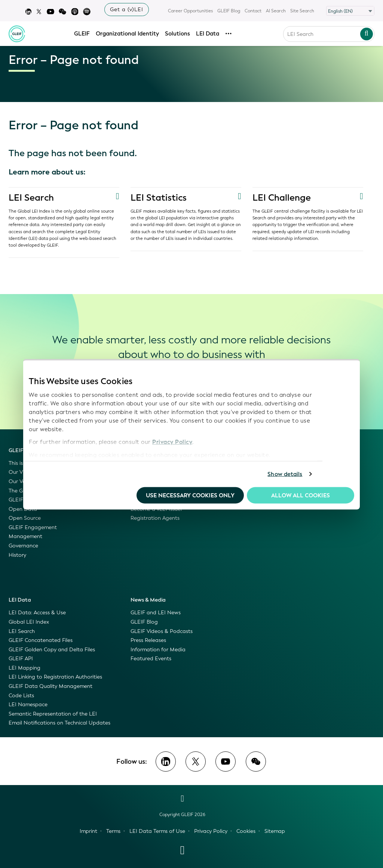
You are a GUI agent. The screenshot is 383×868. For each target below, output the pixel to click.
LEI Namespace (28, 705)
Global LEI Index (29, 622)
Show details (285, 474)
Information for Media (158, 650)
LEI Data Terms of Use (157, 831)
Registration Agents (155, 518)
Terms (113, 831)
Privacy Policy (172, 442)
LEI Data (208, 33)
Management (25, 536)
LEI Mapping (24, 668)
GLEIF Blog (229, 11)
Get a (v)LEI (127, 10)
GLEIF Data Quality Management (50, 686)
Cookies (246, 831)
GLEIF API (21, 659)
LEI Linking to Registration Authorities (55, 677)
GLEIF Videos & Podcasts (162, 631)
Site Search (302, 11)
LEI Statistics (159, 198)
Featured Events (151, 659)
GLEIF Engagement (33, 527)
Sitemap (275, 831)
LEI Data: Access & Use (37, 613)
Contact (253, 11)
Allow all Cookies (301, 495)
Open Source (25, 518)
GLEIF (82, 33)
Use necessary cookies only (190, 495)
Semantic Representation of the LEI (53, 714)
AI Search (276, 11)
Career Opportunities (190, 11)
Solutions (177, 33)
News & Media (148, 600)
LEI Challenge (282, 198)
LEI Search (31, 198)
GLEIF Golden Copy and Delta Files (52, 650)
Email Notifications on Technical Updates (59, 723)
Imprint (88, 831)
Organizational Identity (127, 33)
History (17, 555)
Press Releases (148, 640)
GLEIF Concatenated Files (41, 640)
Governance (23, 546)
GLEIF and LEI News (156, 613)
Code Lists (21, 696)
